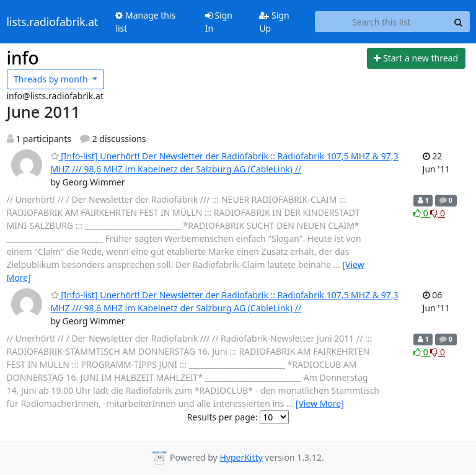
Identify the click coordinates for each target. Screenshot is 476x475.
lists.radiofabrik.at (53, 22)
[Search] (459, 22)
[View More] (320, 403)
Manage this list (145, 22)
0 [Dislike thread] (438, 213)
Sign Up (274, 22)
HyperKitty (241, 457)
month (52, 79)
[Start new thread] (416, 58)
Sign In (219, 22)
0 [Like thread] (422, 213)
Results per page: (223, 417)
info (23, 58)
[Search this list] (381, 22)
